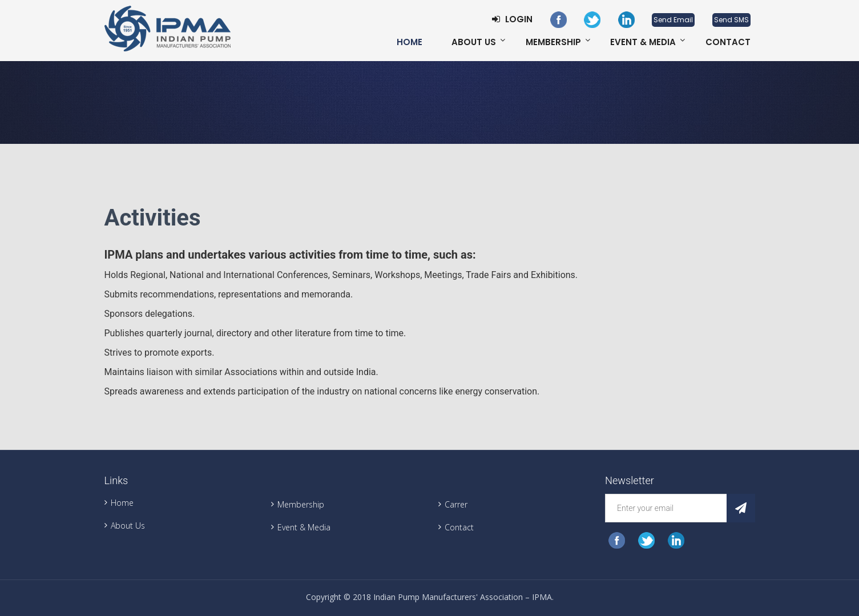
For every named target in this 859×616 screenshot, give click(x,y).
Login (512, 19)
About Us (474, 42)
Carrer (456, 504)
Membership (553, 42)
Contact (728, 42)
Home (410, 42)
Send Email (673, 20)
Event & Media (643, 42)
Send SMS (731, 20)
